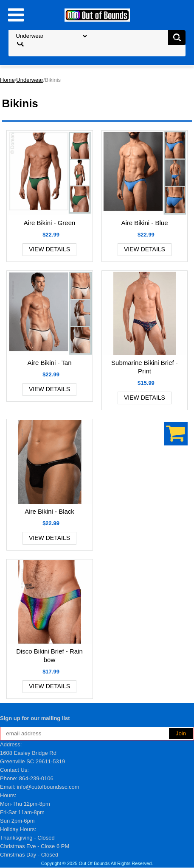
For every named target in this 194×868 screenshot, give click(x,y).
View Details (49, 249)
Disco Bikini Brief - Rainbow (49, 655)
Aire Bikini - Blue (144, 223)
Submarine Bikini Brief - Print (145, 367)
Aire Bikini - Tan (50, 363)
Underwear (30, 80)
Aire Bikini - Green (50, 223)
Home (7, 80)
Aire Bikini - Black (49, 511)
